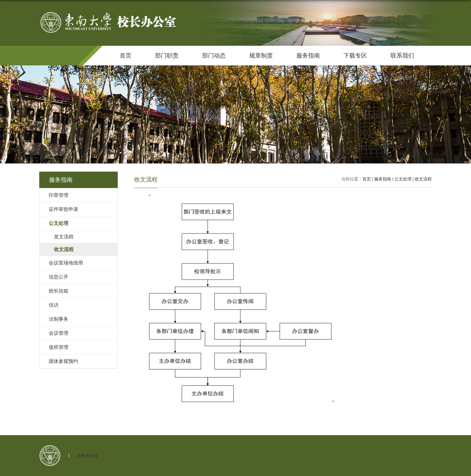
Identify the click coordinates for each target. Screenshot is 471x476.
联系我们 (402, 56)
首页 (126, 56)
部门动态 (214, 56)
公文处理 (403, 179)
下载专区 (355, 56)
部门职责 (167, 56)
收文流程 (423, 179)
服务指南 (308, 56)
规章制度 (261, 56)
